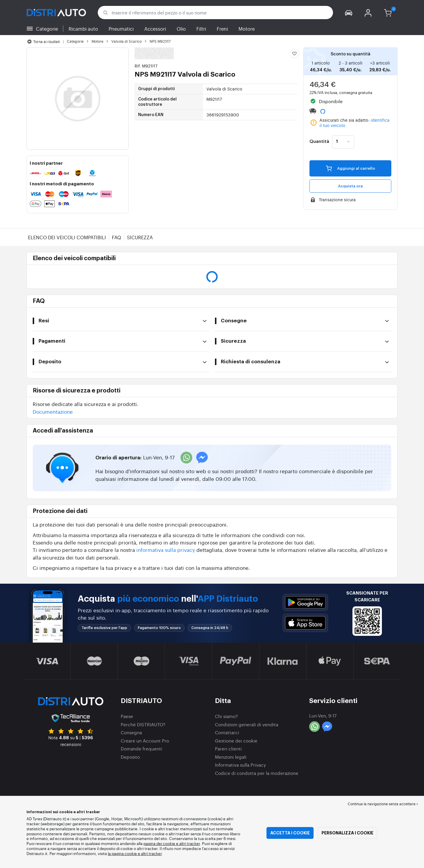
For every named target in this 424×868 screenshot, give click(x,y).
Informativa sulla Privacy (240, 765)
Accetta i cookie (290, 833)
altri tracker (151, 853)
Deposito (130, 757)
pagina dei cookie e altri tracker (172, 843)
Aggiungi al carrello (351, 168)
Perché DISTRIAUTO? (143, 724)
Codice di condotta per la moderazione (257, 773)
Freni (222, 29)
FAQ (116, 237)
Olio (181, 29)
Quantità (319, 142)
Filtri (201, 29)
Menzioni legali (231, 757)
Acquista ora (350, 186)
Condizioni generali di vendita (247, 724)
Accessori (155, 29)
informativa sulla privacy (166, 550)
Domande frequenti (141, 749)
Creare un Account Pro (145, 741)
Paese (127, 716)
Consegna (131, 732)
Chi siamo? (226, 716)
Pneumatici (121, 29)
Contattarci (227, 732)
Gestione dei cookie (236, 741)
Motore (247, 29)
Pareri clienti (228, 749)
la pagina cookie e (124, 853)
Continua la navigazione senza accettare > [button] (383, 804)
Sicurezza (140, 237)
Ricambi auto (83, 29)
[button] (349, 13)
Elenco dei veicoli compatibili (67, 237)
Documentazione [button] (53, 411)
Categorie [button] (47, 29)
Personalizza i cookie (347, 833)
